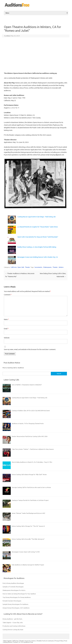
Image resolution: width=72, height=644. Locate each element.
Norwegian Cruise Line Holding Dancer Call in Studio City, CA (38, 257)
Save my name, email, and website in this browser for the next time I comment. (30, 349)
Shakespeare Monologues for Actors (14, 590)
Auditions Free (28, 642)
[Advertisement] (36, 55)
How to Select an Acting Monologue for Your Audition (19, 594)
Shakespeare (47, 267)
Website (7, 338)
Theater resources (25, 641)
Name (6, 319)
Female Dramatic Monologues (12, 601)
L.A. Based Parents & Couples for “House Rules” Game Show (38, 227)
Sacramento (38, 267)
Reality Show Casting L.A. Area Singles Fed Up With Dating (37, 247)
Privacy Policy (59, 641)
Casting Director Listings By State (13, 630)
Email (6, 329)
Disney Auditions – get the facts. (13, 619)
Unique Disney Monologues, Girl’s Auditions (16, 608)
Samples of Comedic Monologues (13, 587)
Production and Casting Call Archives (14, 626)
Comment (8, 295)
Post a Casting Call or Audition (13, 368)
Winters (61, 267)
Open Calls (21, 267)
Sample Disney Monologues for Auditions (15, 604)
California (14, 267)
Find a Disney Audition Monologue (13, 583)
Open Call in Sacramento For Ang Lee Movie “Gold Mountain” (38, 237)
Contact (16, 642)
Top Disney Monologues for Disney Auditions (17, 597)
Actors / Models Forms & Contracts (43, 641)
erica (8, 36)
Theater (27, 267)
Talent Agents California (10, 641)
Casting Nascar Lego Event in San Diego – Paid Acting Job (36, 217)
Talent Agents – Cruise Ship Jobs (13, 623)
